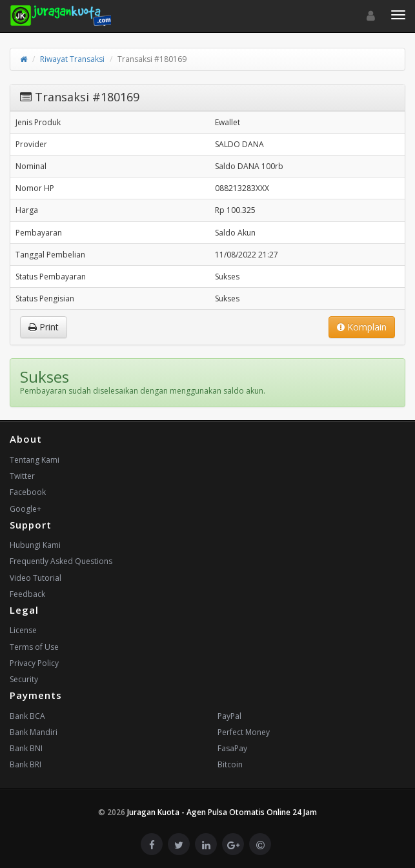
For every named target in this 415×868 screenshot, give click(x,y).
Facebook (28, 492)
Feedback (27, 594)
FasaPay (232, 748)
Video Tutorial (35, 578)
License (23, 630)
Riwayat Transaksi (72, 59)
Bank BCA (27, 716)
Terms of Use (34, 647)
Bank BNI (26, 748)
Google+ (25, 509)
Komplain (362, 327)
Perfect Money (244, 732)
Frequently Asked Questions (61, 561)
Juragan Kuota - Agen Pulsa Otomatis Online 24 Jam (222, 812)
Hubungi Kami (35, 545)
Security (24, 679)
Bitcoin (230, 764)
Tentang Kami (35, 460)
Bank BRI (25, 764)
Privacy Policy (34, 663)
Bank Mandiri (34, 732)
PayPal (229, 716)
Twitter (22, 476)
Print (44, 327)
